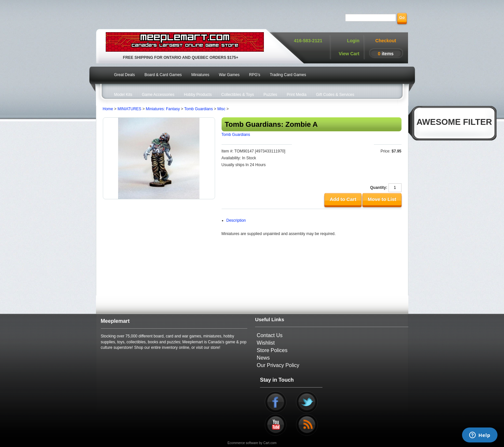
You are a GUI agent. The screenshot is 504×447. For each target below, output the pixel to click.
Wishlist (266, 343)
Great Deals (125, 75)
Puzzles (270, 95)
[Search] (371, 18)
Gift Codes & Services (335, 95)
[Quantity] (395, 188)
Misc (221, 109)
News (263, 358)
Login (353, 41)
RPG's (255, 75)
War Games (229, 75)
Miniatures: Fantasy (163, 109)
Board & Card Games (163, 75)
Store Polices (272, 350)
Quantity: (379, 188)
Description (236, 220)
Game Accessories (158, 95)
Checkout (386, 41)
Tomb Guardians (198, 109)
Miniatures (200, 75)
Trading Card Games (288, 75)
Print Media (297, 95)
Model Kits (123, 95)
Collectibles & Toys (238, 95)
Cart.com (270, 443)
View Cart (349, 54)
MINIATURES (129, 109)
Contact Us (270, 335)
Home (108, 109)
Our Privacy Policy (278, 365)
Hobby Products (198, 95)
